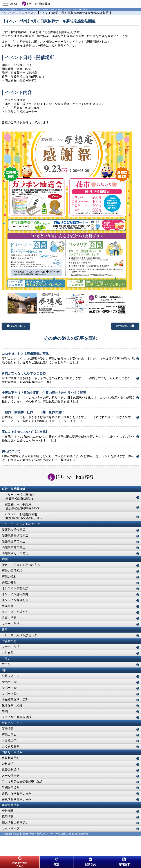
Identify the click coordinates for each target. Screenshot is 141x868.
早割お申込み (11, 787)
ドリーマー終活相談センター (21, 635)
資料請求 (8, 764)
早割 (5, 711)
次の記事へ (125, 326)
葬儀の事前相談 (12, 571)
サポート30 (9, 688)
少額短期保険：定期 (15, 699)
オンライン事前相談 (15, 588)
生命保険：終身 (12, 705)
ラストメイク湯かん (15, 612)
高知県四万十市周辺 (15, 553)
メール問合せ (11, 776)
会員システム (11, 676)
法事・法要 (9, 618)
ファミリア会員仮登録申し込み (22, 781)
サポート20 (9, 682)
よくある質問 (11, 746)
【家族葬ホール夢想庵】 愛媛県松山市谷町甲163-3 (20, 506)
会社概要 (8, 811)
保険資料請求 (11, 770)
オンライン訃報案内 (15, 594)
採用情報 (8, 817)
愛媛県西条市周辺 (14, 541)
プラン (6, 664)
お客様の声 (9, 740)
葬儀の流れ (9, 577)
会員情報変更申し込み (17, 799)
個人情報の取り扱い (15, 822)
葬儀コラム (9, 735)
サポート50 (9, 694)
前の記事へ (16, 326)
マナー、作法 (11, 624)
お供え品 (8, 653)
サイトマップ (11, 828)
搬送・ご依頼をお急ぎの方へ (21, 565)
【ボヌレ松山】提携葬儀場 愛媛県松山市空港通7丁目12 (22, 516)
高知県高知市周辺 (14, 547)
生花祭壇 (8, 606)
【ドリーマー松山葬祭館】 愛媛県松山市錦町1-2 (19, 497)
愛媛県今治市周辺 (14, 530)
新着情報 (8, 729)
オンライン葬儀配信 (15, 600)
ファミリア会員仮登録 (17, 717)
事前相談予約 (11, 758)
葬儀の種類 (9, 582)
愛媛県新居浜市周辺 (15, 536)
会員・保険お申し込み (17, 793)
